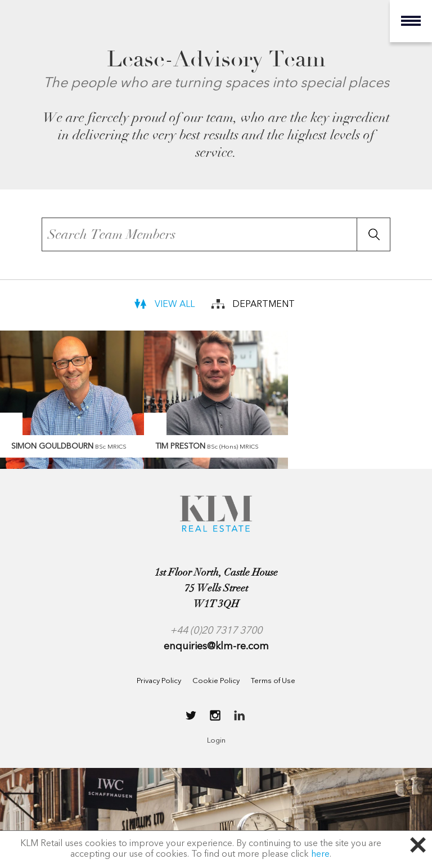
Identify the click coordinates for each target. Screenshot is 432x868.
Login (216, 741)
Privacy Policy (159, 681)
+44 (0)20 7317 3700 (216, 631)
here (320, 855)
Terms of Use (273, 681)
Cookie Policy (216, 681)
